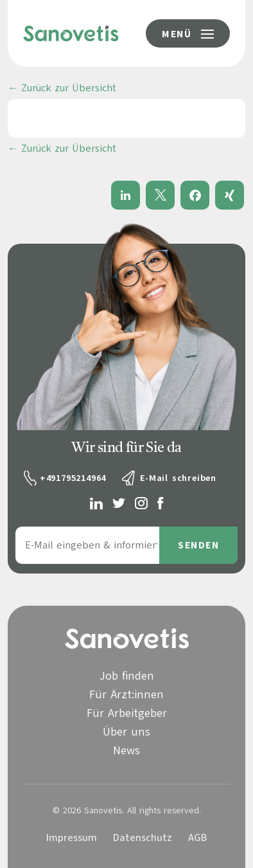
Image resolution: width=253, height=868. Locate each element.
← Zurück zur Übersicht (62, 88)
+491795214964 (73, 478)
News (126, 750)
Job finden (127, 676)
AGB (197, 838)
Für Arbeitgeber (127, 713)
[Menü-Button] (188, 33)
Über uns (126, 732)
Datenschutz (143, 838)
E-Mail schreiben (178, 478)
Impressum (72, 838)
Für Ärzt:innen (126, 694)
